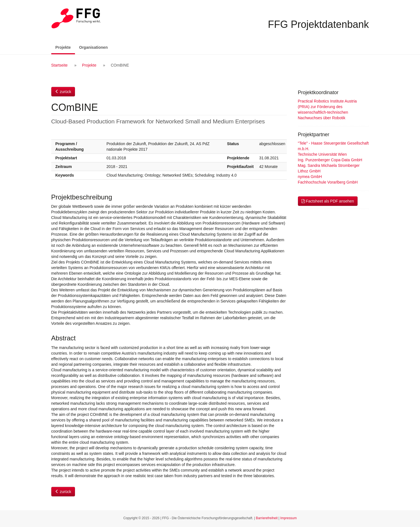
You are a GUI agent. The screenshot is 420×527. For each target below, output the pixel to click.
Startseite (60, 65)
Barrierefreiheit (267, 518)
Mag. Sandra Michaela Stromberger (329, 165)
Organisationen (94, 47)
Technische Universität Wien (322, 154)
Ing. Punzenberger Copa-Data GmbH (330, 160)
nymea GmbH (310, 177)
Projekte (65, 47)
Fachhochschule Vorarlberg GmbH (328, 182)
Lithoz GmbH (309, 171)
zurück (63, 92)
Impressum (289, 518)
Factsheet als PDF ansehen (328, 201)
